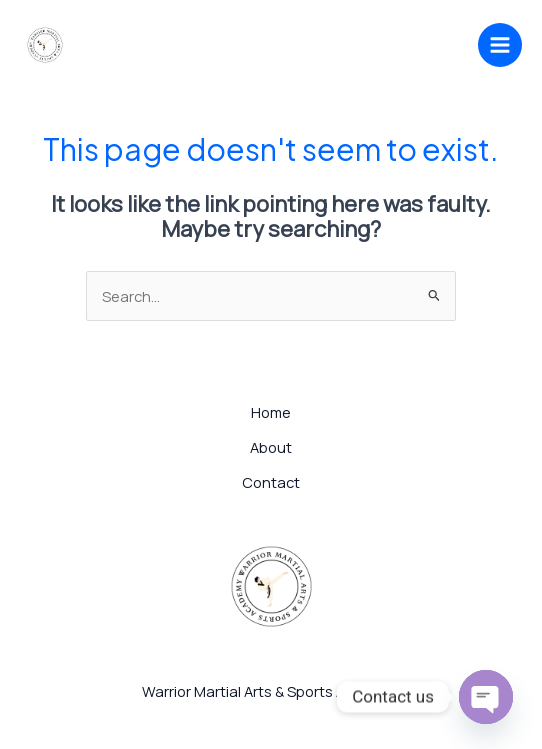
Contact (271, 482)
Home (271, 412)
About (271, 447)
